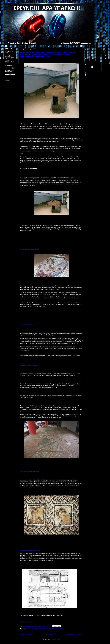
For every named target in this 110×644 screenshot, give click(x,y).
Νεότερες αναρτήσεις (27, 635)
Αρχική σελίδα (51, 635)
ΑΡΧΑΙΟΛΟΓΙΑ (29, 629)
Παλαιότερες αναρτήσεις (75, 635)
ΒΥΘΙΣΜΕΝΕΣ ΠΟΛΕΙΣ (40, 629)
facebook (7, 58)
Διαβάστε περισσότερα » (27, 622)
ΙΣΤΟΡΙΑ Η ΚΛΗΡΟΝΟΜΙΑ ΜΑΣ (55, 629)
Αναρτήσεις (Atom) (55, 639)
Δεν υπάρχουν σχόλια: (44, 626)
